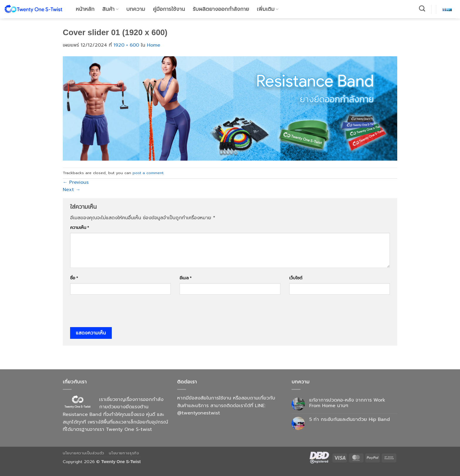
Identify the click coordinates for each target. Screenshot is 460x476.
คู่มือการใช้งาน (169, 9)
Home (154, 45)
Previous (76, 182)
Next (72, 190)
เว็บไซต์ (296, 278)
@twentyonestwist (199, 413)
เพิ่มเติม (268, 9)
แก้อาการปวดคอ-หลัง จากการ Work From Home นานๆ (347, 403)
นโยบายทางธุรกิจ (124, 453)
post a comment (148, 173)
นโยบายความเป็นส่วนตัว (84, 453)
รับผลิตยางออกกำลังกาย (221, 9)
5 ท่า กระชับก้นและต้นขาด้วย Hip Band (350, 420)
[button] (447, 9)
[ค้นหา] (422, 8)
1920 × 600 (126, 45)
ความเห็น (80, 227)
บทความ (136, 9)
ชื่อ (74, 278)
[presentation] (115, 313)
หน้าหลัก (85, 9)
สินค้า (111, 9)
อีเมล (185, 278)
